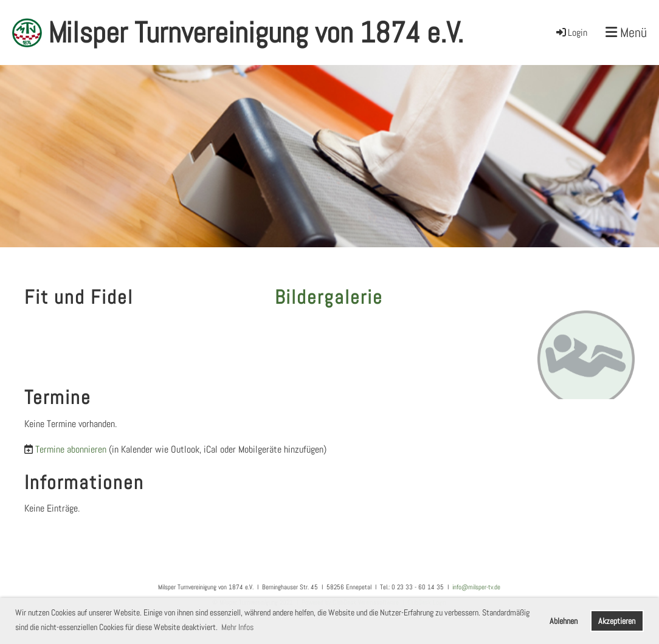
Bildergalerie (329, 297)
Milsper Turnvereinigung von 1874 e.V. (256, 33)
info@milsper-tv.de (476, 587)
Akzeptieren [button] (617, 621)
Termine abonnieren (71, 449)
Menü (626, 32)
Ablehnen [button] (564, 621)
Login (571, 33)
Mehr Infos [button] (237, 627)
